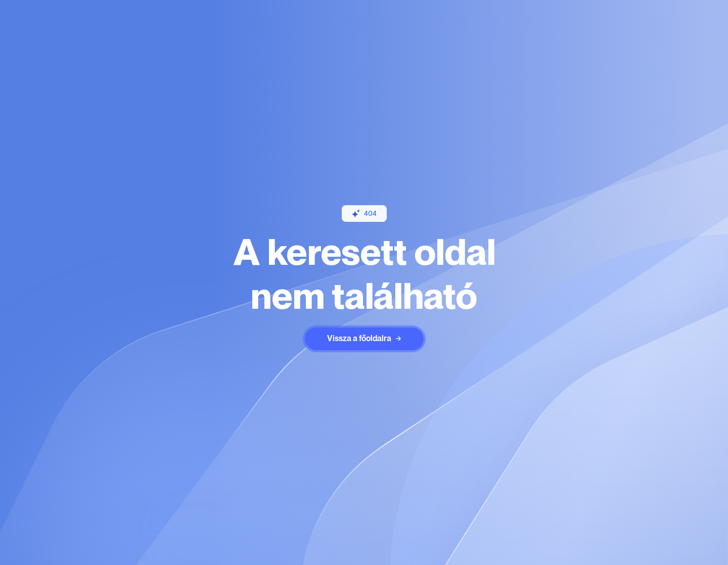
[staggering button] (364, 339)
